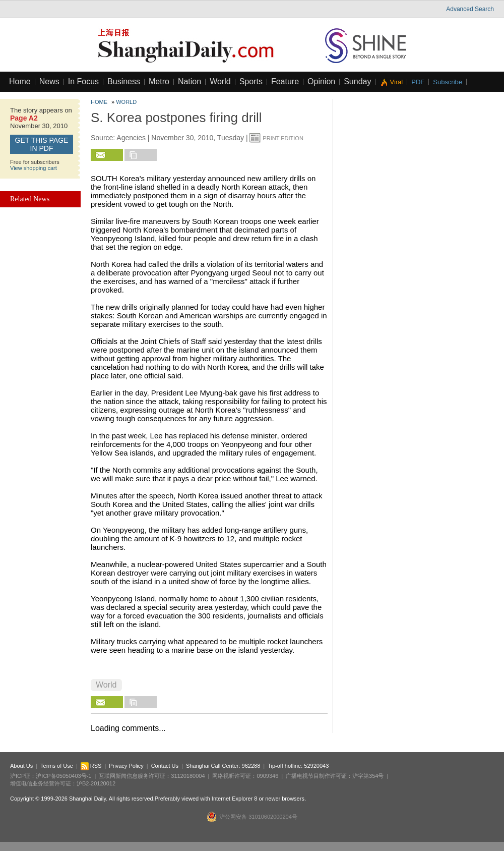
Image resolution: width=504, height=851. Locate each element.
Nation (190, 81)
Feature (285, 81)
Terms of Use (57, 766)
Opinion (321, 81)
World (220, 81)
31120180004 (188, 776)
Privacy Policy (126, 766)
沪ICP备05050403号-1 (64, 776)
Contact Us (165, 766)
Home (20, 81)
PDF (418, 82)
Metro (159, 81)
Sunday (357, 81)
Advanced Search (470, 9)
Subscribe (448, 82)
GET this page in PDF (42, 144)
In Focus (83, 81)
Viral (396, 82)
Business (124, 81)
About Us (21, 766)
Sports (251, 81)
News (49, 81)
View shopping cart (34, 168)
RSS (91, 766)
